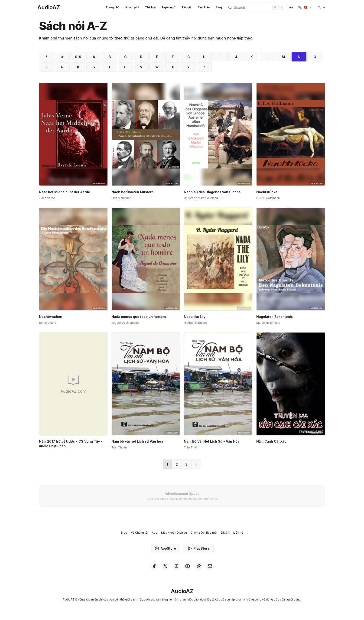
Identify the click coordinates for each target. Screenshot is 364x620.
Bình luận (204, 7)
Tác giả (187, 7)
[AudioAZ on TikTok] (199, 566)
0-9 (78, 57)
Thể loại (151, 7)
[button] (305, 7)
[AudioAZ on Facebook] (154, 566)
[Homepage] (49, 7)
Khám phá (132, 7)
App (155, 533)
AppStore (165, 548)
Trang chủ (112, 7)
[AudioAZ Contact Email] (210, 566)
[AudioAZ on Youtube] (188, 566)
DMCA (225, 533)
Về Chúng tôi (140, 533)
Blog (219, 7)
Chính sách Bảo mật (204, 533)
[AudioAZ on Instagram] (176, 566)
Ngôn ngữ (169, 7)
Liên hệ (238, 533)
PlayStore (199, 548)
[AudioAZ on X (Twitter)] (165, 566)
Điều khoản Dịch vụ (174, 533)
